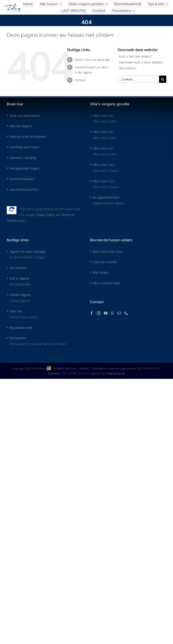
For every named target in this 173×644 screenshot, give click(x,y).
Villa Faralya (100, 272)
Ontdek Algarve (20, 295)
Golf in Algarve (19, 278)
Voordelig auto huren (24, 147)
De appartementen (106, 197)
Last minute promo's (24, 189)
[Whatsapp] (112, 313)
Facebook (54, 373)
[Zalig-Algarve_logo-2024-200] (13, 5)
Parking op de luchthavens (28, 137)
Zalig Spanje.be (116, 373)
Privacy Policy (45, 215)
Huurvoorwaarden (22, 179)
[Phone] (126, 313)
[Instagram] (99, 313)
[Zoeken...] (138, 79)
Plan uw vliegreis (21, 126)
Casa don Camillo (105, 262)
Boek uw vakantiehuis (25, 116)
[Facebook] (92, 313)
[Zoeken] (163, 79)
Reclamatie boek (21, 328)
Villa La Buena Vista (106, 283)
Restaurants (18, 338)
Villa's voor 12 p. (104, 181)
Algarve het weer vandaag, (28, 252)
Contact (80, 80)
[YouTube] (106, 313)
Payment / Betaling (23, 158)
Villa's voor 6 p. (103, 132)
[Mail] (119, 313)
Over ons (16, 311)
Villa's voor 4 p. (103, 116)
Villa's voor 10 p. (104, 165)
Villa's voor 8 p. (103, 148)
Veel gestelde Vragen (24, 168)
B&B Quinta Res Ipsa (107, 252)
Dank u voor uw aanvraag (92, 60)
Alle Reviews (18, 268)
